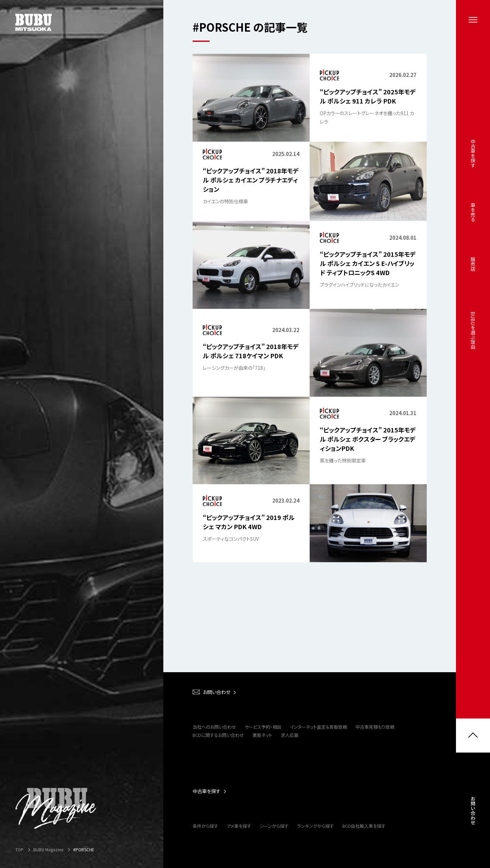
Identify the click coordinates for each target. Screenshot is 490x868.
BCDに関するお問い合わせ (218, 735)
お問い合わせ (473, 813)
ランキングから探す (315, 826)
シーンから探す (274, 826)
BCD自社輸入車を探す (364, 826)
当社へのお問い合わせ (214, 727)
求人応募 (290, 735)
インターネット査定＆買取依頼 (318, 727)
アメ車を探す (239, 826)
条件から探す (205, 826)
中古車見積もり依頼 (375, 727)
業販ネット (262, 735)
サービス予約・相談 (263, 727)
